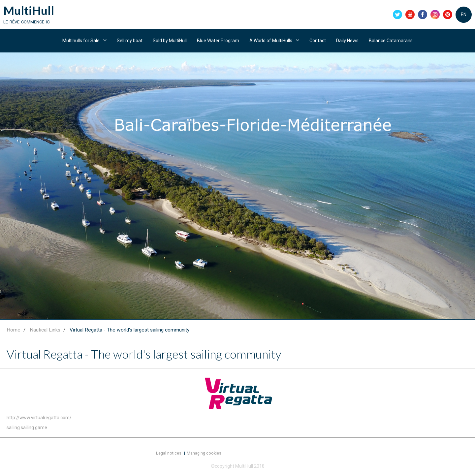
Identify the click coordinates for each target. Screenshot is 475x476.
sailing (13, 428)
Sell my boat (130, 41)
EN (464, 15)
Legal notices (169, 453)
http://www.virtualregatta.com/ (39, 418)
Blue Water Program (218, 41)
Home (14, 330)
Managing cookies (204, 453)
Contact (318, 41)
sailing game (34, 428)
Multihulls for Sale (81, 41)
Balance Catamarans (391, 41)
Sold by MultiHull (170, 41)
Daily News (347, 41)
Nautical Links (45, 330)
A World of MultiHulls (271, 41)
